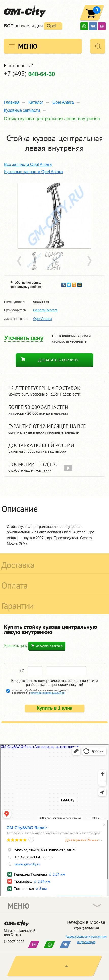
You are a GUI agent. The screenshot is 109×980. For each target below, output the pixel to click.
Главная (12, 102)
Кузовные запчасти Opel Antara (33, 172)
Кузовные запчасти (22, 110)
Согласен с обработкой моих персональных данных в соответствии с (40, 692)
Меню (28, 46)
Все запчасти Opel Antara (28, 164)
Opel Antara (63, 102)
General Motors (45, 310)
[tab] (54, 507)
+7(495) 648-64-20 (86, 928)
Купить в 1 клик (55, 708)
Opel (51, 26)
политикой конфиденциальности (48, 693)
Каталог (36, 102)
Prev (20, 261)
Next (89, 261)
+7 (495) (29, 74)
